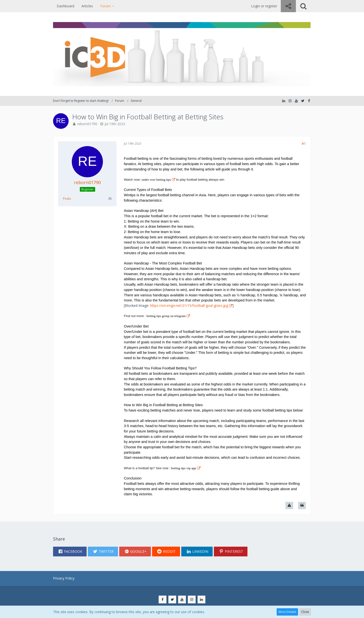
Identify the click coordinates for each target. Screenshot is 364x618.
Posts (67, 199)
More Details (287, 612)
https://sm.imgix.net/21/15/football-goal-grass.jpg (189, 305)
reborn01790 (87, 124)
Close (305, 612)
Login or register (264, 6)
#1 (304, 144)
